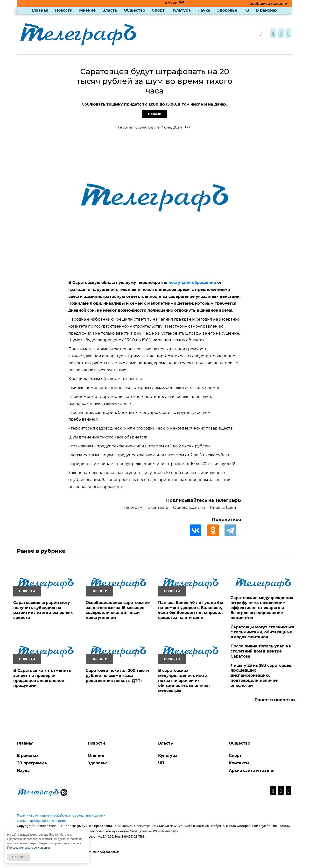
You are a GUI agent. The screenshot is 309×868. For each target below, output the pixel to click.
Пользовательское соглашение (41, 821)
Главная (40, 10)
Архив (174, 3)
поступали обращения (192, 283)
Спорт (158, 10)
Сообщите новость (268, 4)
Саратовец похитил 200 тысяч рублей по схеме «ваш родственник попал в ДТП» (117, 676)
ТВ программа (32, 763)
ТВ (246, 10)
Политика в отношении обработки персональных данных (61, 815)
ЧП (161, 763)
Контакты (239, 763)
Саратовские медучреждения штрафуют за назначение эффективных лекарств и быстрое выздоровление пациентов (262, 608)
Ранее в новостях (275, 700)
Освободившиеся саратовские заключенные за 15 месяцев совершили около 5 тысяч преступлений (118, 610)
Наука (204, 10)
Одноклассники (189, 507)
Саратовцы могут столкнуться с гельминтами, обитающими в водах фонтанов (263, 632)
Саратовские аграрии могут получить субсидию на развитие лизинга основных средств (43, 610)
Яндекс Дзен (223, 507)
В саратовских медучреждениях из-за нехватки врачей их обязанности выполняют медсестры (184, 681)
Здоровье (227, 10)
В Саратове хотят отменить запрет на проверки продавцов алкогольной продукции (42, 678)
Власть (110, 10)
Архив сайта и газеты (252, 771)
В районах (267, 10)
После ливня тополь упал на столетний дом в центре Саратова (261, 651)
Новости (64, 10)
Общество (134, 10)
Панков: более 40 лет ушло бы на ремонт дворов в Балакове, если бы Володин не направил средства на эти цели (191, 610)
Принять (19, 857)
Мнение (87, 10)
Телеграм (133, 507)
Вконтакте (158, 507)
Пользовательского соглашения (29, 848)
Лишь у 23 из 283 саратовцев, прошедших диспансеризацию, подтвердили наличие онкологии (261, 675)
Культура (181, 10)
